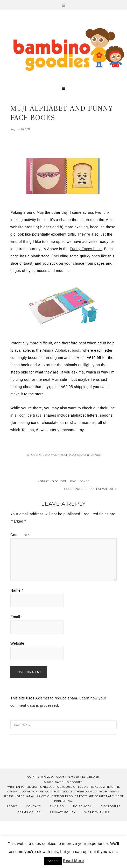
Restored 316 (90, 777)
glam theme (66, 777)
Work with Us (97, 812)
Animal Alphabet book (61, 350)
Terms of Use (29, 812)
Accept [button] (53, 861)
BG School (82, 806)
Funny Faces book (86, 249)
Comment (20, 535)
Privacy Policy (63, 812)
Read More (73, 861)
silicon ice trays (28, 415)
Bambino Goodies (69, 49)
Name (17, 590)
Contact (34, 806)
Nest (64, 455)
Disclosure (111, 806)
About (12, 806)
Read (72, 455)
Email (17, 617)
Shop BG (57, 806)
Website (17, 643)
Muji (98, 455)
